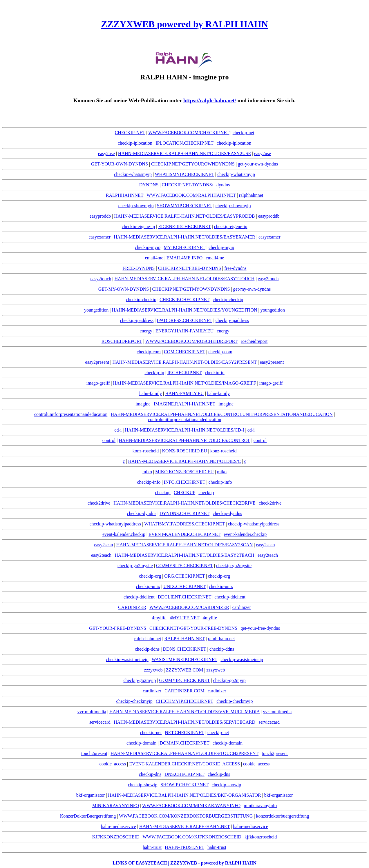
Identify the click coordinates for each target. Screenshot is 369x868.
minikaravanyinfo (260, 806)
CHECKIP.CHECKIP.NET (184, 300)
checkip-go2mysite (135, 566)
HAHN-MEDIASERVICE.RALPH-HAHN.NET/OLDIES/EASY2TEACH (184, 555)
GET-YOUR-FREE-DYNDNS (118, 628)
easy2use (106, 153)
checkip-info (149, 482)
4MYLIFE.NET (184, 618)
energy (146, 331)
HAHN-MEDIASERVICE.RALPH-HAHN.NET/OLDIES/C (185, 461)
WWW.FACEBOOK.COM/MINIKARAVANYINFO (191, 806)
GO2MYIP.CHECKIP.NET (185, 680)
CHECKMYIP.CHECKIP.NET (184, 701)
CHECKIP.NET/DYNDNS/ (188, 185)
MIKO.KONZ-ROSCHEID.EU (184, 472)
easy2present (97, 362)
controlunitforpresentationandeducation (71, 414)
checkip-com (149, 352)
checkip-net (244, 133)
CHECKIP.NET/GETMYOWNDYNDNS (191, 289)
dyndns (223, 185)
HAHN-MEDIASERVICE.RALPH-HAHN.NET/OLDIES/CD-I (184, 430)
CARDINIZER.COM (184, 691)
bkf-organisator (91, 795)
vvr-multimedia (92, 712)
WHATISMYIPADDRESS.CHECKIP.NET (184, 524)
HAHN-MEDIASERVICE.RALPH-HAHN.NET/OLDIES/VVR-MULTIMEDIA (184, 712)
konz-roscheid (146, 451)
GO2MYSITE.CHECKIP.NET (184, 566)
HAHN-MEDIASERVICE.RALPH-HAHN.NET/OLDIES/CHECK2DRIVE (184, 503)
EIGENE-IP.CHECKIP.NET (184, 226)
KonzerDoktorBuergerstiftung (88, 816)
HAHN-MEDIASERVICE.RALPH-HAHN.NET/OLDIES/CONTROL (184, 440)
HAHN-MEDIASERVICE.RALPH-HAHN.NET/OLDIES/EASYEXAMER (184, 237)
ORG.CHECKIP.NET (184, 576)
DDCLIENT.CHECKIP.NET (184, 597)
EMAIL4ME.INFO (184, 258)
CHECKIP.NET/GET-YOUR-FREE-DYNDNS (193, 628)
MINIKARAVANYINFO (116, 806)
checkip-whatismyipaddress (115, 524)
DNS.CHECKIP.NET (184, 774)
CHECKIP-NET (130, 133)
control (109, 440)
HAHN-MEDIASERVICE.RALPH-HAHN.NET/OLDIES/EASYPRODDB (185, 216)
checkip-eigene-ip (139, 226)
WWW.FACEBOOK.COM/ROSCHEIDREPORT (191, 341)
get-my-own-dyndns (252, 289)
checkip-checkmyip (134, 701)
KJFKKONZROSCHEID (116, 837)
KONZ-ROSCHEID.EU (184, 451)
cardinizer (242, 607)
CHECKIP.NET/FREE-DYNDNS (190, 268)
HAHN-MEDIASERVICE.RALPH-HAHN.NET (184, 826)
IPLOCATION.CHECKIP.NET (184, 143)
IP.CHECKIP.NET (184, 373)
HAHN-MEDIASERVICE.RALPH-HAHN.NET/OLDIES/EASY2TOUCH (185, 279)
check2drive (99, 503)
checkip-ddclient (139, 597)
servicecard (100, 722)
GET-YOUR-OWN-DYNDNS (120, 164)
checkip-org (150, 576)
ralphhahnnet (251, 195)
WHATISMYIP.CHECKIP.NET (184, 174)
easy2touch (101, 279)
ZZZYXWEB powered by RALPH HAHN (184, 24)
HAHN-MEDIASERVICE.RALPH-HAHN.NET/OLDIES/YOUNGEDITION (185, 310)
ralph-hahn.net (148, 639)
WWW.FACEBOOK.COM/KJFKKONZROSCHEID (192, 837)
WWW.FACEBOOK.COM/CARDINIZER (189, 607)
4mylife (159, 618)
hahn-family (151, 393)
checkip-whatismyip (133, 174)
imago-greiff (98, 383)
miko (147, 472)
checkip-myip (148, 247)
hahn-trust (152, 847)
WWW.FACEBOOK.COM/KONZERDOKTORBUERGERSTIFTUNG (186, 816)
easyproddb (100, 216)
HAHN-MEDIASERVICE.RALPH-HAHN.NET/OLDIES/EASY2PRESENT (184, 362)
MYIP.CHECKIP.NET (184, 247)
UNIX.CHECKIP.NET (184, 586)
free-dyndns (235, 268)
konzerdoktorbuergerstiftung (282, 816)
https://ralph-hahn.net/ (210, 100)
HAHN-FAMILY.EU (184, 393)
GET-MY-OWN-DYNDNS (124, 289)
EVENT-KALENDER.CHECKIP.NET (184, 534)
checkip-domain (141, 743)
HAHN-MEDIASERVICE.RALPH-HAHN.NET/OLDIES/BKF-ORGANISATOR (184, 795)
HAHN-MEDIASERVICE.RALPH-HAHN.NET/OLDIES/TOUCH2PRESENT (184, 753)
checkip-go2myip (140, 680)
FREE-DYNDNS (139, 268)
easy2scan (104, 545)
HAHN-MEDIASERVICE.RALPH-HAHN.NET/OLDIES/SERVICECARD (184, 722)
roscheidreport (254, 341)
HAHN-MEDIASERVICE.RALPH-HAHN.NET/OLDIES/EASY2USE (184, 153)
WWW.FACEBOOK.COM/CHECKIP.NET (189, 133)
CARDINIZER (132, 607)
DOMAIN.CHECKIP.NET (184, 743)
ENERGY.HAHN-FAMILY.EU (184, 331)
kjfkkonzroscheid (261, 837)
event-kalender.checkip (124, 534)
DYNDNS (149, 185)
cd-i (118, 430)
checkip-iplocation (135, 143)
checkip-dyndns (141, 513)
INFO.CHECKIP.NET (185, 482)
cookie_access (113, 764)
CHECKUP (184, 493)
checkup (163, 493)
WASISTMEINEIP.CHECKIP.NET (184, 659)
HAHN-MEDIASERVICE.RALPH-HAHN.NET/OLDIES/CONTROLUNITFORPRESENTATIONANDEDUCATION (221, 414)
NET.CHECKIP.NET (184, 733)
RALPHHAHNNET (125, 195)
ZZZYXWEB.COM (184, 670)
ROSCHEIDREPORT (122, 341)
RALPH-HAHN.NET (185, 639)
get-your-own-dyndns (258, 164)
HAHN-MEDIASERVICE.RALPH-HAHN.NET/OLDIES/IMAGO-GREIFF (185, 383)
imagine (143, 404)
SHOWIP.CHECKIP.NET (184, 785)
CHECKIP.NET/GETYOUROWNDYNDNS (193, 164)
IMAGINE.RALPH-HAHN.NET (184, 404)
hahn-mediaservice (119, 826)
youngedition (96, 310)
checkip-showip (143, 785)
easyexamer (100, 237)
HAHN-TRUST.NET (184, 847)
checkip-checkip (141, 300)
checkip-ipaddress (137, 320)
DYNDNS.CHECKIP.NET (184, 513)
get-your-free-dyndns (260, 628)
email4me (154, 258)
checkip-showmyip (136, 206)
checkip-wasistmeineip (127, 659)
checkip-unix (148, 586)
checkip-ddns (147, 649)
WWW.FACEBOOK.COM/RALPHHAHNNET (191, 195)
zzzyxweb (153, 670)
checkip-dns (150, 774)
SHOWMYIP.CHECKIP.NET (185, 206)
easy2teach (101, 555)
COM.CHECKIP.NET (184, 352)
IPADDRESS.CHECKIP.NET (184, 320)
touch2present (94, 753)
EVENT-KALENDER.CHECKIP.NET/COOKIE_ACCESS (184, 764)
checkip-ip (154, 373)
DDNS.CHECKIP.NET (184, 649)
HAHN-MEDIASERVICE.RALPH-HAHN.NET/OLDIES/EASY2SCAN (185, 545)
